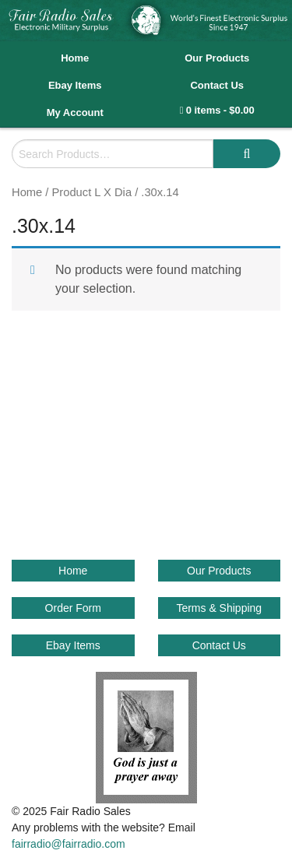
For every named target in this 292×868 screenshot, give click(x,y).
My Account (75, 112)
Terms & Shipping (219, 608)
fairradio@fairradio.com (69, 844)
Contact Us (217, 85)
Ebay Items (75, 85)
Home (75, 58)
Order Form (73, 608)
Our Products (217, 58)
